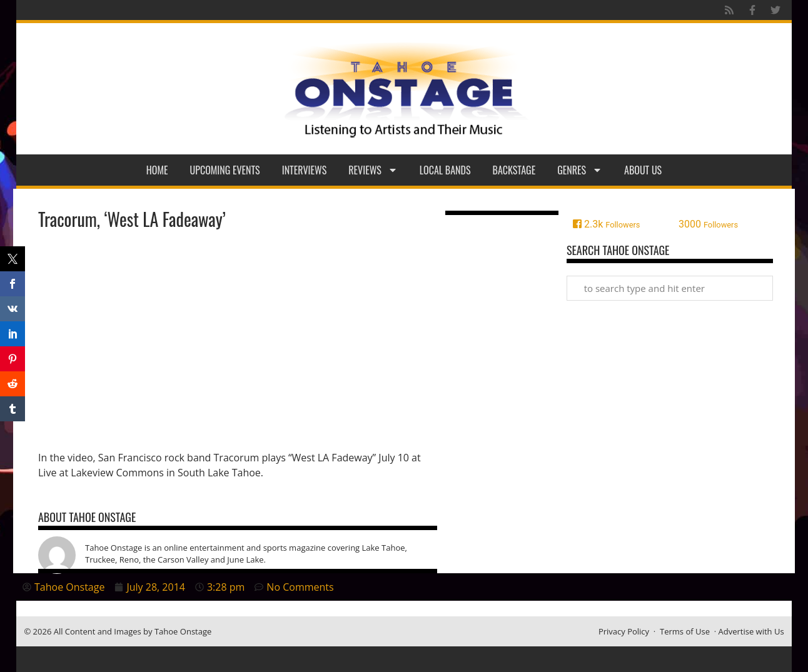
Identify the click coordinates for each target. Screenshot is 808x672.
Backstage (514, 170)
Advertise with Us (751, 631)
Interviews (305, 170)
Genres (580, 170)
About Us (643, 170)
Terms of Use (685, 631)
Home (157, 170)
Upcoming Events (225, 170)
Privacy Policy (624, 631)
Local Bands (445, 170)
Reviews (373, 170)
